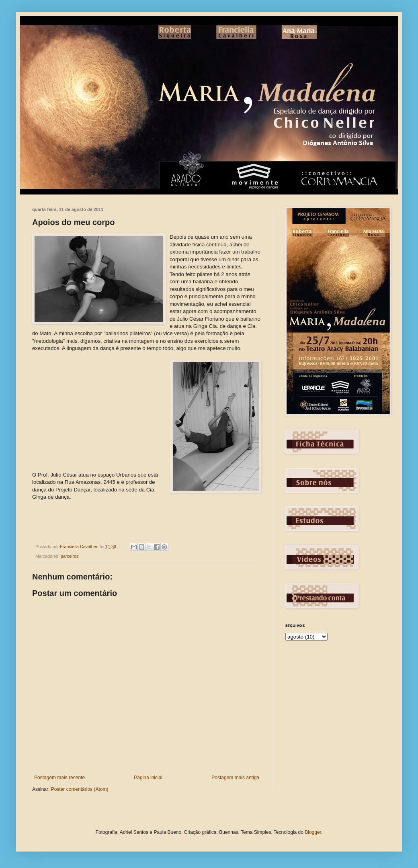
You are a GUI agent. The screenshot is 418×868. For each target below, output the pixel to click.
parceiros (70, 556)
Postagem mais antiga (235, 778)
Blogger (313, 832)
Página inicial (148, 778)
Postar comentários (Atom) (80, 789)
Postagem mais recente (59, 778)
